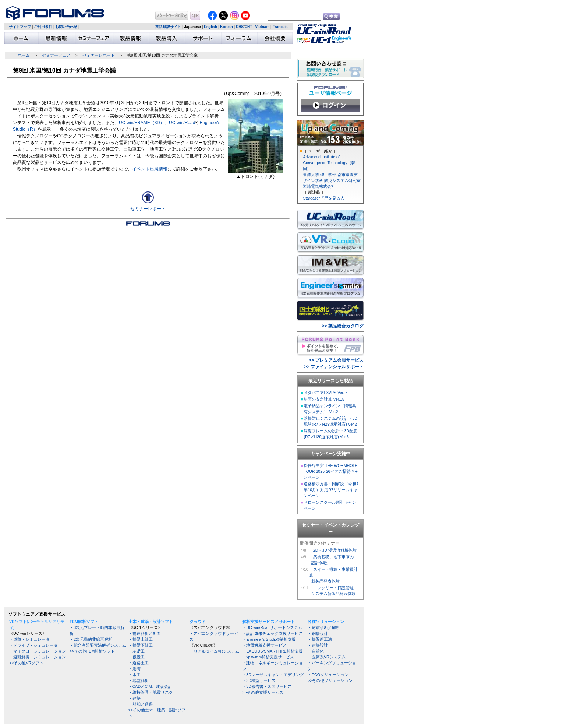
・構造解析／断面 (145, 633)
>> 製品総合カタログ (343, 326)
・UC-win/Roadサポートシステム (272, 627)
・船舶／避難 (141, 704)
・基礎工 (137, 651)
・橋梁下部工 (141, 645)
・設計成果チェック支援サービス (272, 633)
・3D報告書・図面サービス (267, 686)
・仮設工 (137, 657)
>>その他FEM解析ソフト (92, 651)
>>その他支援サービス (263, 692)
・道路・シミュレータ (29, 639)
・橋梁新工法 (320, 639)
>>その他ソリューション (330, 680)
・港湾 (134, 669)
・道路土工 (139, 663)
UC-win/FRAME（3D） (142, 123)
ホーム (24, 55)
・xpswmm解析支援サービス (268, 657)
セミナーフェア (56, 55)
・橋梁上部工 (141, 639)
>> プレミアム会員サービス (336, 360)
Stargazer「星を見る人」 (325, 198)
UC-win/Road (182, 123)
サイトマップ (20, 27)
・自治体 (316, 651)
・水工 (134, 675)
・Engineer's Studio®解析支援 (269, 639)
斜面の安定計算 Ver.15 (324, 399)
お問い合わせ (66, 27)
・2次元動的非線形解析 (91, 639)
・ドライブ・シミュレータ (33, 645)
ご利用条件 (43, 27)
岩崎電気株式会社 (319, 186)
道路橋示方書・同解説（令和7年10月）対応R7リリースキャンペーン (331, 490)
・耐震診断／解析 (324, 627)
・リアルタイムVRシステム (215, 651)
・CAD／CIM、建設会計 (150, 686)
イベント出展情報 (150, 169)
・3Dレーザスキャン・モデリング (273, 675)
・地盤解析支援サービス (264, 645)
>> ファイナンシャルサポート (334, 367)
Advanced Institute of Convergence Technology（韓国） (329, 163)
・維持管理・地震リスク (151, 692)
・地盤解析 (139, 680)
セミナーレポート (99, 55)
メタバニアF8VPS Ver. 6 (325, 393)
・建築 (134, 698)
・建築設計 (318, 645)
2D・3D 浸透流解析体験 (335, 550)
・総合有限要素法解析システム (98, 645)
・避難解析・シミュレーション (38, 657)
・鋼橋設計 (318, 633)
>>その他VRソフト (26, 663)
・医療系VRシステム (327, 657)
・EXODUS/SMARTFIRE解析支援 (272, 651)
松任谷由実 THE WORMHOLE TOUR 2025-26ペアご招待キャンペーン (331, 471)
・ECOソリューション (328, 675)
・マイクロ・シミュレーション (38, 651)
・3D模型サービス (259, 680)
